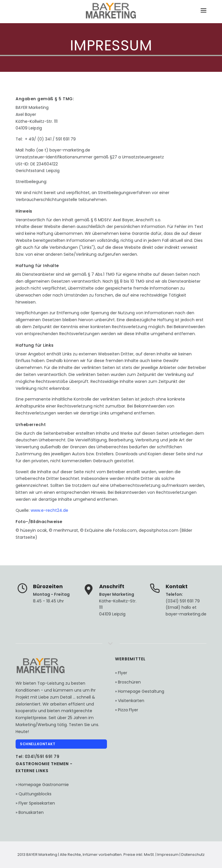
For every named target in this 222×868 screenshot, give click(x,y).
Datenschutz (193, 855)
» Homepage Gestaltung (140, 691)
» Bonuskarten (30, 812)
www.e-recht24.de (49, 510)
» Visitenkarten (130, 701)
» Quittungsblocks (34, 794)
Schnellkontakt (38, 744)
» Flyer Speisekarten (35, 803)
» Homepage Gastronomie (42, 785)
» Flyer (121, 673)
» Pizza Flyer (127, 710)
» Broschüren (128, 682)
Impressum (168, 855)
